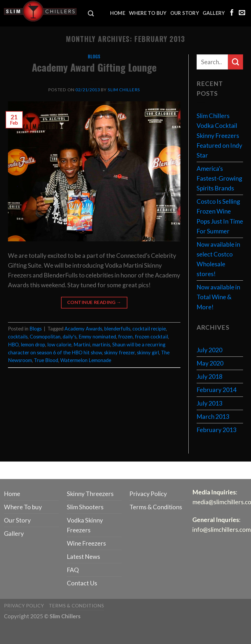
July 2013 (209, 403)
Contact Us (82, 583)
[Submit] (235, 62)
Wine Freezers (86, 543)
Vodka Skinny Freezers (85, 525)
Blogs (94, 56)
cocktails (18, 337)
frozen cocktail (151, 337)
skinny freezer (119, 353)
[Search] (91, 13)
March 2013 (213, 416)
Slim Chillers (124, 90)
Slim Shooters (85, 507)
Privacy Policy (148, 494)
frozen (125, 337)
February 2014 (217, 390)
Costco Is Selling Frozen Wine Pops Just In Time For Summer (220, 216)
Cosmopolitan (45, 337)
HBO (13, 345)
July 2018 (209, 376)
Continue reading (94, 302)
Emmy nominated (97, 337)
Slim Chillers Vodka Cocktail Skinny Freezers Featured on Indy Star (219, 135)
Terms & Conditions (156, 507)
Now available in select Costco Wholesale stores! (218, 259)
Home (118, 13)
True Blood (46, 360)
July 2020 (209, 350)
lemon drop (33, 345)
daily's (70, 337)
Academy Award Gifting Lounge (94, 67)
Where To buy (148, 13)
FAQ (73, 570)
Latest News (83, 556)
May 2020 (210, 363)
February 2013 (217, 430)
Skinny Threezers (90, 494)
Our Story (185, 13)
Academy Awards (83, 329)
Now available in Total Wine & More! (218, 297)
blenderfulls (117, 329)
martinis (101, 345)
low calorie (59, 345)
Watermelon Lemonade (86, 360)
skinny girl (148, 353)
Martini (82, 345)
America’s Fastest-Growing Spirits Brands (219, 178)
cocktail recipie (149, 329)
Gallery (214, 13)
